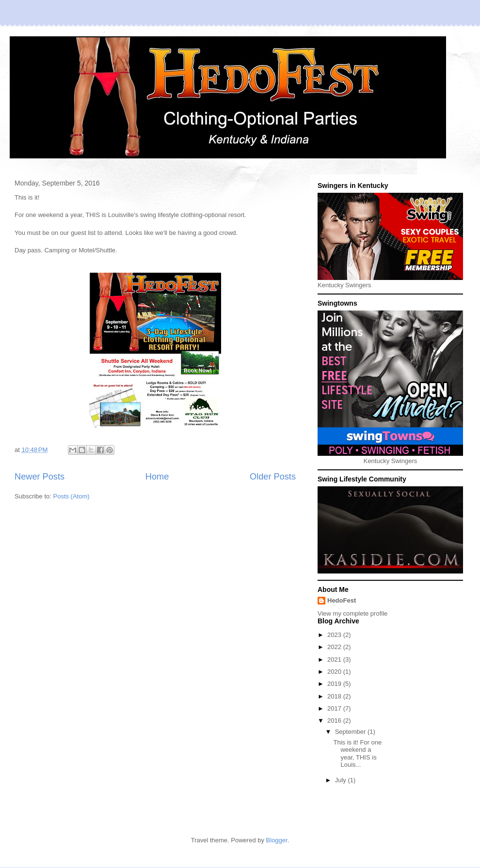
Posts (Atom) (72, 496)
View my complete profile (352, 613)
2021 (335, 659)
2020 (335, 672)
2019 (335, 684)
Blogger (277, 840)
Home (157, 477)
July (342, 780)
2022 (335, 647)
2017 (335, 708)
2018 (335, 696)
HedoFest (342, 600)
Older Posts (273, 477)
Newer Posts (40, 477)
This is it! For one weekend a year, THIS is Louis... (357, 754)
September (351, 732)
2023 (335, 635)
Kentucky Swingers (344, 285)
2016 (335, 721)
